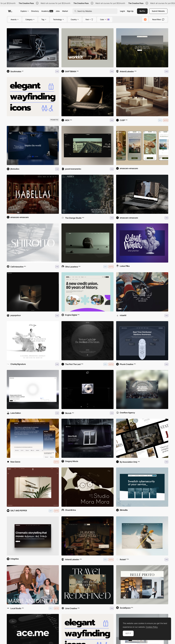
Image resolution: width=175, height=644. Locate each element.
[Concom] (33, 536)
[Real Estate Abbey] (87, 194)
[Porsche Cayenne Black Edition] (33, 48)
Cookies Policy (152, 627)
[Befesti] (142, 389)
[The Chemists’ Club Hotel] (142, 194)
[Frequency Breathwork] (142, 48)
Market (65, 11)
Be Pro (142, 11)
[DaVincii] (87, 341)
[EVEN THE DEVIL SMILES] (87, 389)
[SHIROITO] (33, 243)
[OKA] (142, 438)
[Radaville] (33, 487)
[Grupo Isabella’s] (33, 194)
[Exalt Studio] (33, 389)
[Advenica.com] (142, 487)
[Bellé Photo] (142, 585)
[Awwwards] (10, 11)
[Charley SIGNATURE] (33, 341)
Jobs (58, 11)
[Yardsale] (142, 536)
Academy (47, 11)
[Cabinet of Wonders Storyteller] (142, 243)
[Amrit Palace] (87, 536)
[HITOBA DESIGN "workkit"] (87, 48)
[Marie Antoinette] (33, 585)
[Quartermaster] (142, 341)
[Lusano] (142, 97)
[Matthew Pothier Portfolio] (33, 292)
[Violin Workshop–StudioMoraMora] (87, 487)
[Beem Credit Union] (87, 292)
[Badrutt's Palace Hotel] (142, 292)
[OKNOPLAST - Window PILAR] (87, 438)
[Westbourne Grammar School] (33, 145)
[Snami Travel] (87, 585)
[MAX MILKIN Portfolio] (87, 243)
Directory (35, 11)
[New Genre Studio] (33, 438)
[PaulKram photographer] (87, 145)
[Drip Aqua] (87, 97)
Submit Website (158, 11)
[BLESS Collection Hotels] (142, 145)
